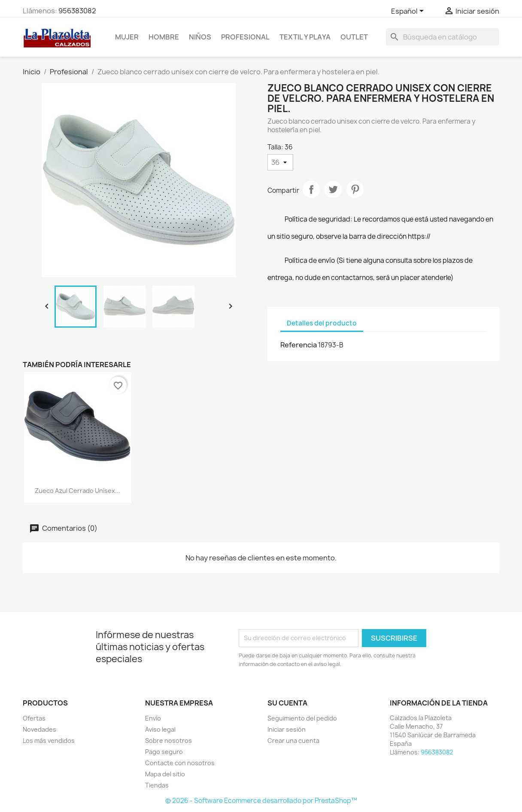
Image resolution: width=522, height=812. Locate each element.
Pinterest (355, 189)
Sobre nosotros (168, 741)
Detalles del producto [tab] (322, 323)
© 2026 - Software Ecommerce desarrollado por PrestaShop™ (261, 801)
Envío (153, 718)
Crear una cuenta (293, 741)
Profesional (245, 37)
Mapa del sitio (165, 774)
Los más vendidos (49, 741)
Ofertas (34, 718)
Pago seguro (164, 752)
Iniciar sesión (287, 729)
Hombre (164, 37)
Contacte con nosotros (180, 763)
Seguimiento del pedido (302, 718)
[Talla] (280, 162)
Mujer (127, 37)
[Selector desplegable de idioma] (409, 12)
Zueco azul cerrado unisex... (77, 491)
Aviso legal (160, 729)
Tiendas (157, 785)
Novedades (39, 729)
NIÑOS (200, 37)
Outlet (354, 37)
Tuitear (333, 189)
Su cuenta (287, 703)
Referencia (299, 345)
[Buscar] (443, 37)
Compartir (311, 189)
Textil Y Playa (305, 37)
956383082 (77, 11)
